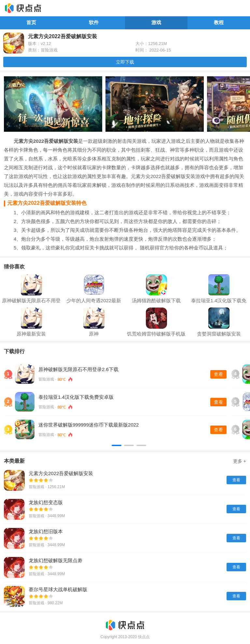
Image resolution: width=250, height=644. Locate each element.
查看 (218, 374)
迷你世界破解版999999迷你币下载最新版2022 (89, 425)
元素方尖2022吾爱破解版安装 (61, 473)
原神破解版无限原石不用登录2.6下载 (78, 369)
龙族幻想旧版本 (46, 531)
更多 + (240, 461)
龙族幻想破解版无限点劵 (56, 560)
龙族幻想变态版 (46, 502)
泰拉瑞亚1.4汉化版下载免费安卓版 (76, 397)
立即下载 (125, 62)
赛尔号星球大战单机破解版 (58, 589)
